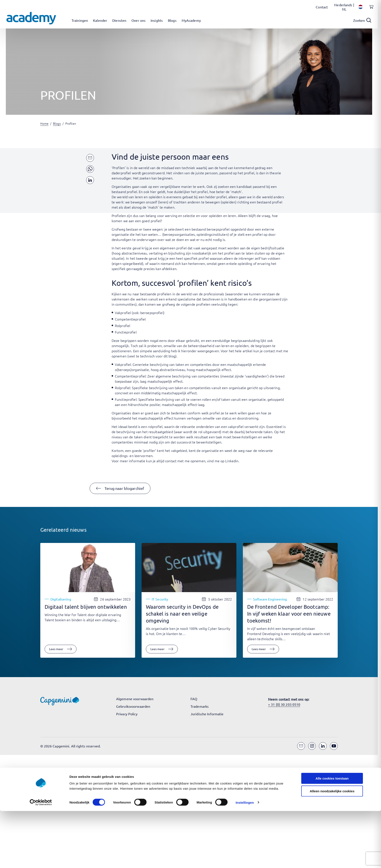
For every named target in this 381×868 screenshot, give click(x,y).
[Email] (301, 746)
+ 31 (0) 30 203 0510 (284, 704)
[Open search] (362, 20)
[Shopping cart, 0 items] (370, 9)
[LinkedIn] (323, 746)
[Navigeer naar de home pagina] (31, 18)
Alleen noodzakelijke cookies (332, 527)
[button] (120, 488)
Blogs (57, 123)
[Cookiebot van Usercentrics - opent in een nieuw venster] (41, 538)
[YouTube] (334, 746)
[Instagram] (312, 746)
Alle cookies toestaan (332, 514)
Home (44, 123)
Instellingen (245, 538)
